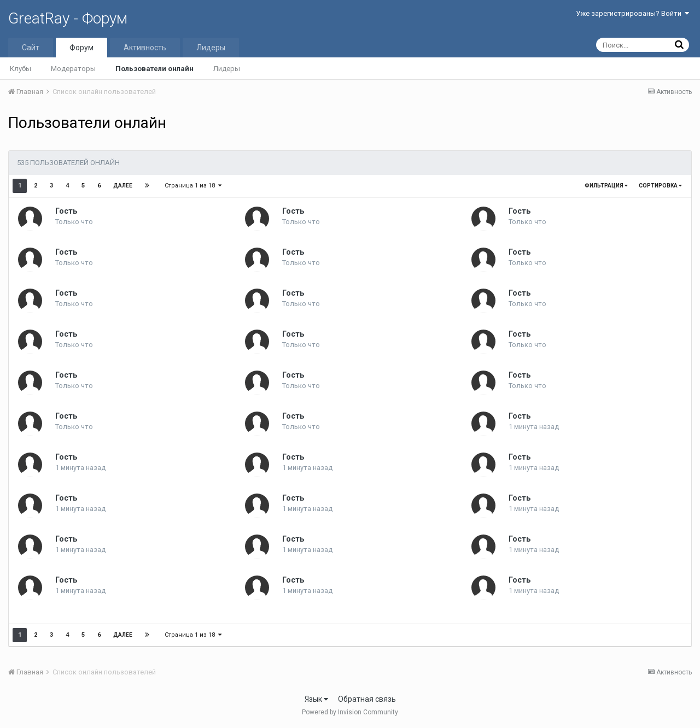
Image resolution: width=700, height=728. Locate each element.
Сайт (31, 48)
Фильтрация (606, 186)
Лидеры (227, 69)
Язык (316, 699)
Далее (123, 186)
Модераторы (73, 69)
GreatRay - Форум (68, 18)
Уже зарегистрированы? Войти (632, 13)
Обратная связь (367, 699)
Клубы (21, 69)
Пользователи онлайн (154, 69)
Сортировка (660, 186)
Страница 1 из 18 (193, 186)
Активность (145, 48)
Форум (81, 48)
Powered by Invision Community (350, 712)
